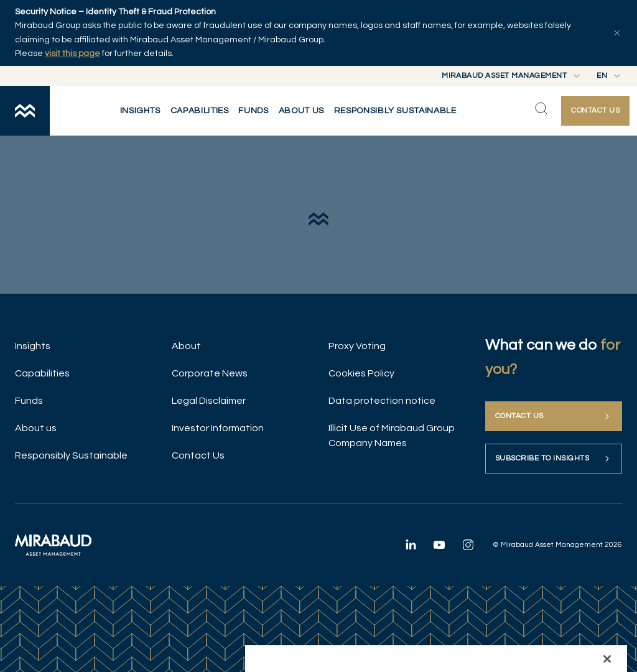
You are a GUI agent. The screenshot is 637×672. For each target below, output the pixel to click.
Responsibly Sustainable (71, 455)
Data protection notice (382, 401)
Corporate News (210, 373)
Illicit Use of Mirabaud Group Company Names (392, 436)
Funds (29, 401)
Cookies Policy (361, 373)
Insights (33, 346)
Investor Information (218, 428)
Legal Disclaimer (209, 401)
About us (36, 428)
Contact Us (198, 455)
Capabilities (42, 373)
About (186, 346)
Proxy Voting (357, 346)
